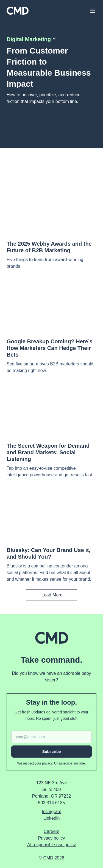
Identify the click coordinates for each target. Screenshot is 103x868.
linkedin (52, 818)
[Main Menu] (92, 11)
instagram (51, 812)
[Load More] (51, 595)
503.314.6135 (52, 803)
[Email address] (51, 737)
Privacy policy (52, 838)
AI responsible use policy (51, 845)
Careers (51, 831)
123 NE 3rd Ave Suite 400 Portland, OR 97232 (51, 789)
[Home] (18, 11)
